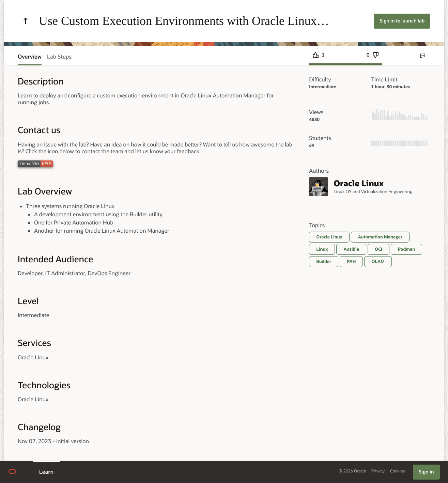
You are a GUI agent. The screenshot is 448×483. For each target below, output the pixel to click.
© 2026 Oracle (352, 471)
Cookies (397, 471)
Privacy (378, 471)
